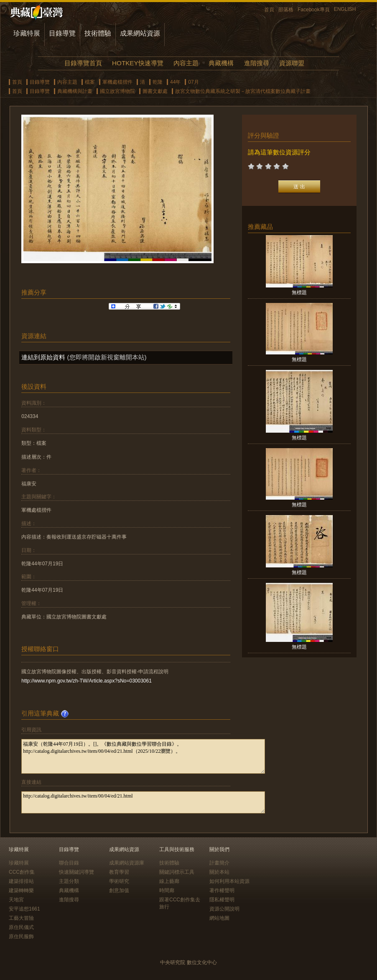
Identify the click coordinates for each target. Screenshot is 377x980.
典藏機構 (221, 63)
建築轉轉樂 (21, 890)
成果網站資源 (140, 33)
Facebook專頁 (314, 10)
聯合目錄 (69, 863)
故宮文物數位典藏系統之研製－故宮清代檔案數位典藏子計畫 (243, 91)
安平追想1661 (24, 909)
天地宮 (16, 900)
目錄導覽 (62, 33)
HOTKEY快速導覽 (138, 63)
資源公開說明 (224, 909)
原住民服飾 (21, 936)
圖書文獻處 (155, 91)
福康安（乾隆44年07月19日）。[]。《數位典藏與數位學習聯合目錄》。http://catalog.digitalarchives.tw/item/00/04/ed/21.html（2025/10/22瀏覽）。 (143, 756)
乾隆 (158, 82)
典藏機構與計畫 (75, 91)
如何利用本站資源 (229, 881)
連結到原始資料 (43, 357)
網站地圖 (219, 918)
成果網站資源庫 (127, 863)
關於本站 (219, 872)
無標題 (299, 292)
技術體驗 (98, 33)
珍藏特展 (27, 33)
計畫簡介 (219, 863)
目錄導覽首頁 (83, 63)
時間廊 (167, 890)
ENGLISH (345, 9)
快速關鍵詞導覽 (76, 872)
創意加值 (119, 890)
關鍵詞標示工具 (177, 872)
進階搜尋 (257, 63)
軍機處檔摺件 (117, 82)
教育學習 (119, 872)
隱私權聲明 (222, 900)
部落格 (286, 10)
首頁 (269, 10)
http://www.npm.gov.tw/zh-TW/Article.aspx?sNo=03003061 (87, 681)
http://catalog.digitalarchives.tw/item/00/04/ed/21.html (143, 802)
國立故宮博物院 (117, 91)
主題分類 (69, 881)
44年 (175, 82)
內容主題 (186, 63)
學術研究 (119, 881)
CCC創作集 (22, 872)
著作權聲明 (222, 890)
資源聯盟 (292, 63)
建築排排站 (21, 881)
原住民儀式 (21, 927)
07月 (193, 82)
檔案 (90, 82)
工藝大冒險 (21, 918)
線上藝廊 (169, 881)
